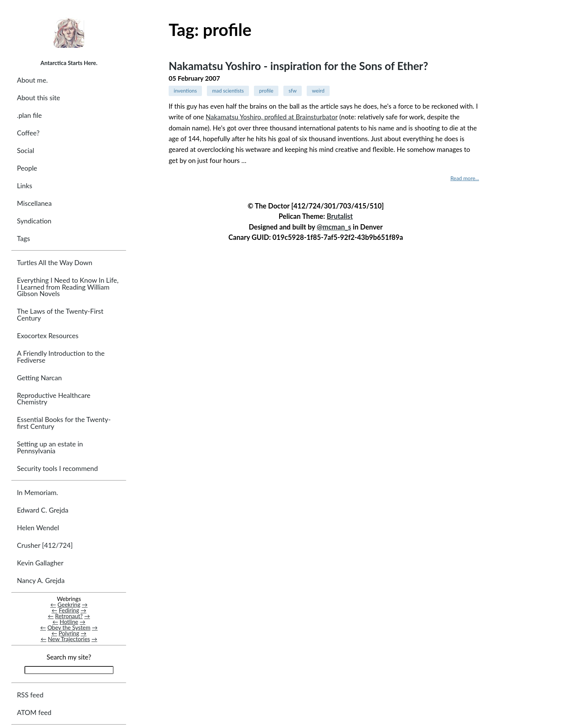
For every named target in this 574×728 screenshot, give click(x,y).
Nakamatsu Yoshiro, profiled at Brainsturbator (272, 117)
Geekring (69, 604)
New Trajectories (69, 639)
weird (318, 91)
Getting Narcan (39, 378)
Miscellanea (34, 203)
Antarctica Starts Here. (69, 63)
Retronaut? (69, 616)
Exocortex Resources (48, 336)
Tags (23, 239)
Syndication (34, 221)
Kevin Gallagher (40, 563)
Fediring (69, 610)
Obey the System (69, 627)
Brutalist (340, 216)
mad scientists (228, 91)
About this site (38, 98)
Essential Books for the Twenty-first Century (64, 423)
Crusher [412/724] (45, 545)
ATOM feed (34, 713)
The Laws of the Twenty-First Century (60, 315)
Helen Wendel (38, 528)
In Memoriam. (37, 493)
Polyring (69, 633)
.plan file (29, 115)
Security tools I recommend (57, 468)
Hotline (69, 622)
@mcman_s (334, 227)
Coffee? (28, 133)
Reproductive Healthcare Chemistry (54, 399)
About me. (32, 80)
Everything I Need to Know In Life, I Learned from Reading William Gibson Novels (68, 287)
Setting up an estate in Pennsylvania (50, 447)
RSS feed (30, 695)
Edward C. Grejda (43, 510)
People (27, 168)
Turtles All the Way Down (54, 263)
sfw (293, 91)
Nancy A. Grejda (41, 581)
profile (266, 91)
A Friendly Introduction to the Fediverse (61, 357)
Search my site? (69, 657)
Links (24, 186)
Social (25, 151)
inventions (185, 91)
